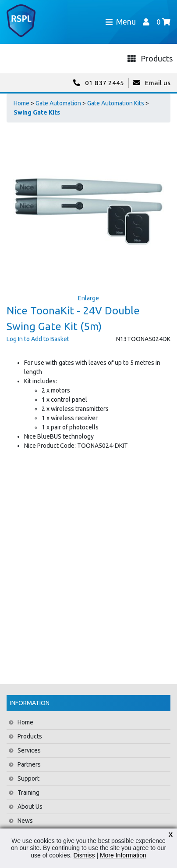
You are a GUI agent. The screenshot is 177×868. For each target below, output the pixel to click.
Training (28, 792)
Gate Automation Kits (116, 103)
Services (29, 750)
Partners (29, 764)
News (25, 821)
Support (28, 778)
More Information (123, 855)
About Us (30, 807)
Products (30, 736)
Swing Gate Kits (37, 112)
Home (21, 103)
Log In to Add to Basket (38, 339)
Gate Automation (58, 103)
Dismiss (84, 855)
